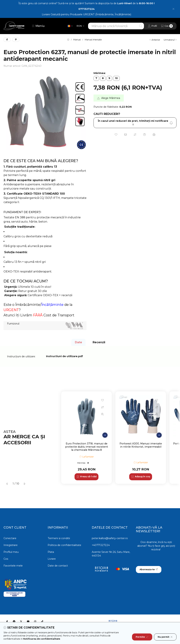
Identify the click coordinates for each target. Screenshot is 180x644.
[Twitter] (21, 622)
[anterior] (7, 484)
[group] (119, 438)
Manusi (77, 40)
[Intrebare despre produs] (144, 135)
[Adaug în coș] (141, 477)
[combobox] (116, 26)
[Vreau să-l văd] (86, 477)
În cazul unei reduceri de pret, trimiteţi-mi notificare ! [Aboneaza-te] (135, 123)
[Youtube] (28, 622)
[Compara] (135, 135)
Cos (6, 559)
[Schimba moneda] (80, 26)
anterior (155, 40)
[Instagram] (35, 622)
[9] (109, 78)
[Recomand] (126, 135)
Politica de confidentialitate (64, 545)
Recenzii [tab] (99, 342)
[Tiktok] (42, 622)
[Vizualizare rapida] (102, 414)
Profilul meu (11, 552)
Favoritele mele (13, 566)
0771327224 (86, 9)
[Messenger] (14, 622)
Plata (51, 552)
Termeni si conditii (59, 538)
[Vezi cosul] (167, 26)
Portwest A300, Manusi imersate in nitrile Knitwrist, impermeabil (141, 445)
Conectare (10, 538)
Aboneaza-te (149, 569)
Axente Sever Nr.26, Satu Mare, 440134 (111, 554)
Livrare (52, 559)
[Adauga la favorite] (116, 135)
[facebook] (7, 40)
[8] (103, 78)
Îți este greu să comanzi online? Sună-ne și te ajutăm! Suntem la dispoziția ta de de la (86, 3)
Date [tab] (78, 342)
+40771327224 (101, 545)
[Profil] (152, 26)
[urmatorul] (24, 484)
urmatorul (170, 40)
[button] (38, 26)
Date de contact (58, 566)
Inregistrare (11, 545)
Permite (142, 637)
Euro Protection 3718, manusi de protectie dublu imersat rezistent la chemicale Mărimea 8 (87, 447)
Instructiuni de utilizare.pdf (65, 356)
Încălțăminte (52, 305)
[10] (116, 78)
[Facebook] (7, 622)
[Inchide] (173, 9)
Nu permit (165, 637)
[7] (96, 78)
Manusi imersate (93, 40)
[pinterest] (16, 40)
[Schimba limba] (70, 26)
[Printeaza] (154, 135)
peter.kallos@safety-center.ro (110, 538)
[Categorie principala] (68, 40)
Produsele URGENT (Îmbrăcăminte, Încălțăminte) (101, 14)
